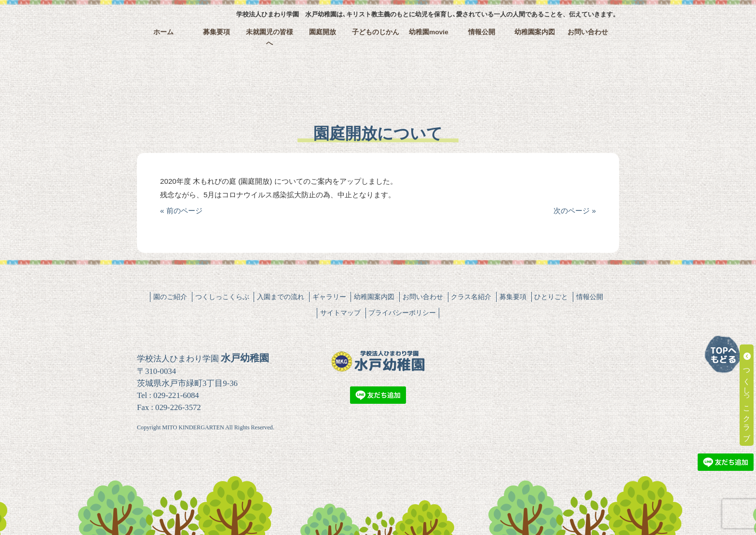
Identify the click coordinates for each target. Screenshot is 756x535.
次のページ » (575, 211)
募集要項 (216, 32)
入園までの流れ (281, 297)
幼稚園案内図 (535, 32)
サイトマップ (340, 313)
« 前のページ (181, 211)
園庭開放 (323, 32)
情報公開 (482, 32)
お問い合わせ (588, 32)
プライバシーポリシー (402, 313)
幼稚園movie (429, 32)
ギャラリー (329, 297)
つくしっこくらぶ (222, 297)
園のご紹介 (170, 297)
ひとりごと (551, 297)
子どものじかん (376, 32)
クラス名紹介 (471, 297)
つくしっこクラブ (747, 395)
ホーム (163, 32)
